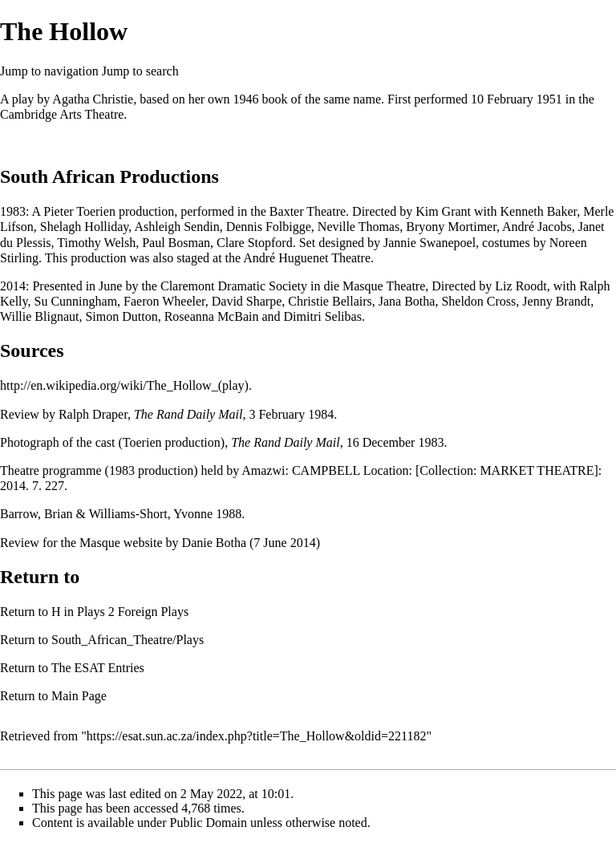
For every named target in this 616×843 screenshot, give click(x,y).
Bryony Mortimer (451, 227)
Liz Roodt (521, 286)
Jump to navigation (49, 71)
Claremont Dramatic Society (234, 286)
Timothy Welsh (96, 243)
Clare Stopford (255, 243)
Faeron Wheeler (164, 301)
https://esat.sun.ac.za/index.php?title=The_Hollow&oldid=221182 (257, 736)
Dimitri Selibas (323, 316)
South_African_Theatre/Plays (128, 640)
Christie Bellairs (330, 301)
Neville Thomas (359, 227)
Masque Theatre (384, 286)
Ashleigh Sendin (176, 227)
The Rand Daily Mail (188, 414)
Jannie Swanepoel (430, 243)
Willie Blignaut (39, 316)
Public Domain (209, 823)
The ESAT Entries (98, 668)
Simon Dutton (121, 316)
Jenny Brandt (556, 301)
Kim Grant (443, 211)
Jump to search (140, 71)
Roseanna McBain (212, 316)
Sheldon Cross (478, 301)
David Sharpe (247, 301)
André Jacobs (537, 227)
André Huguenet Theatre (307, 258)
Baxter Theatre (308, 211)
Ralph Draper (93, 414)
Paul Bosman (176, 243)
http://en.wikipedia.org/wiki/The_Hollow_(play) (124, 385)
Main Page (79, 696)
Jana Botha (407, 301)
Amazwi (263, 470)
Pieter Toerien (79, 211)
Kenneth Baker (538, 211)
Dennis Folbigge (269, 227)
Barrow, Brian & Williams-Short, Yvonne (106, 514)
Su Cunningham (76, 301)
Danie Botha (214, 543)
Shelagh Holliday (85, 227)
